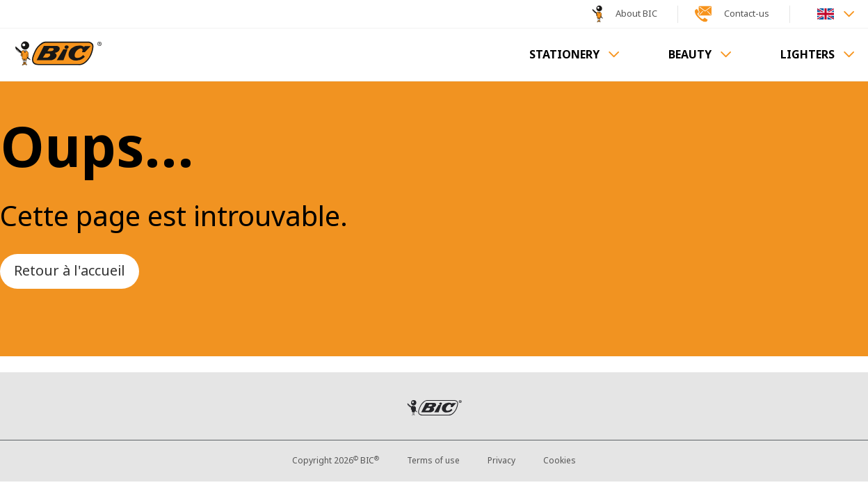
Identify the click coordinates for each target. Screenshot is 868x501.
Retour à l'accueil (70, 271)
